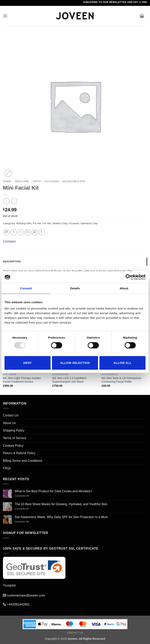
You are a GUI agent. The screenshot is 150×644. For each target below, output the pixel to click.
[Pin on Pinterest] (35, 232)
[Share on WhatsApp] (7, 232)
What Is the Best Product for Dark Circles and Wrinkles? (53, 491)
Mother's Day (60, 223)
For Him (47, 223)
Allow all (122, 363)
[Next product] (6, 201)
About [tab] (124, 288)
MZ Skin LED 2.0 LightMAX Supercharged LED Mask (69, 380)
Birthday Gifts (24, 223)
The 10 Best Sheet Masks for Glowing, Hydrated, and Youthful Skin (61, 504)
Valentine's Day (74, 181)
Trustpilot (9, 585)
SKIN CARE (22, 181)
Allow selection (75, 363)
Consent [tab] (26, 288)
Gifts (37, 181)
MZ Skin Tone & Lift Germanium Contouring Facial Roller (121, 380)
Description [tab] (12, 261)
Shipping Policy (14, 430)
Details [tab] (75, 288)
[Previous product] (14, 201)
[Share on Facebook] (14, 232)
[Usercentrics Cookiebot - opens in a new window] (128, 277)
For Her (37, 223)
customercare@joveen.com (26, 595)
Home (7, 181)
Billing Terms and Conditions (23, 461)
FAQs (7, 468)
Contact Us (11, 415)
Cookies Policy (13, 446)
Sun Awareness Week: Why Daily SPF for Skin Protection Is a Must (61, 517)
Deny (27, 363)
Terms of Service (15, 438)
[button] (5, 16)
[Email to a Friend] (28, 232)
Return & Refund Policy (19, 453)
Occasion (52, 181)
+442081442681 (18, 604)
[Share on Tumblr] (42, 232)
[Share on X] (21, 232)
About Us (9, 423)
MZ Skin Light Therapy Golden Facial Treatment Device (22, 380)
